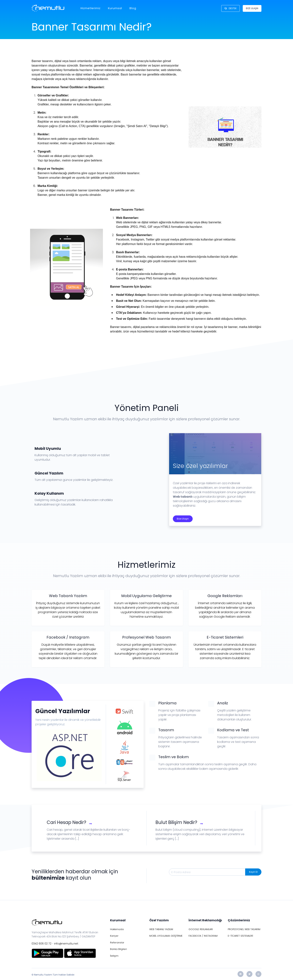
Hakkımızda (117, 929)
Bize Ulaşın (183, 519)
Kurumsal (115, 8)
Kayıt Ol (253, 872)
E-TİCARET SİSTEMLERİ (240, 936)
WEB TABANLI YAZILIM (161, 929)
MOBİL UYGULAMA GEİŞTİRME (166, 936)
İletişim (114, 956)
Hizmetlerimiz (91, 8)
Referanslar (117, 943)
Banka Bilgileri (118, 949)
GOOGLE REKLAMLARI (201, 929)
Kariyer (114, 936)
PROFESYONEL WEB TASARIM (244, 929)
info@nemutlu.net (66, 944)
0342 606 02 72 (41, 944)
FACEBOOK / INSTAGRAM (203, 936)
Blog (133, 8)
